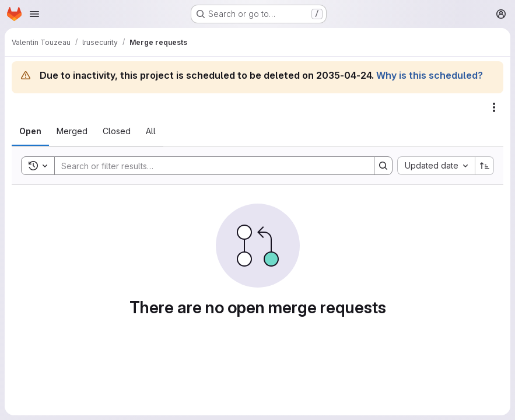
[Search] (209, 166)
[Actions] (494, 107)
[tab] (30, 131)
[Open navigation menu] (34, 14)
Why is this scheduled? (430, 75)
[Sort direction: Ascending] (485, 166)
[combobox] (436, 166)
